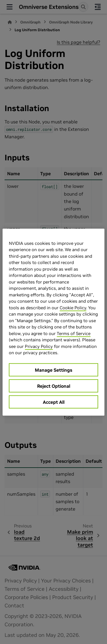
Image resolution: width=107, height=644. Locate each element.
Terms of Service (74, 333)
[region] (53, 322)
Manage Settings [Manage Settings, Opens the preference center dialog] (53, 370)
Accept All (54, 402)
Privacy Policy (39, 346)
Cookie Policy (73, 307)
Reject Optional (54, 386)
